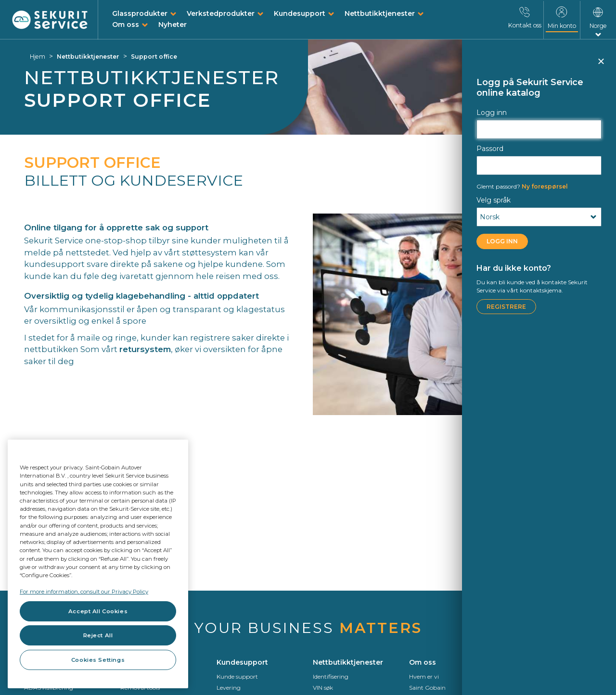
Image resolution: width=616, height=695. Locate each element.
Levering (229, 688)
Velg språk (494, 200)
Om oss (126, 25)
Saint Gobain (427, 688)
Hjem (38, 57)
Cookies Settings (98, 660)
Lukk (600, 65)
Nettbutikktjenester (380, 13)
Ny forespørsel (522, 186)
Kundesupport (300, 13)
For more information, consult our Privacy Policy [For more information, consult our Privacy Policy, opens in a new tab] (84, 592)
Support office (154, 57)
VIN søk (323, 688)
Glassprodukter (140, 13)
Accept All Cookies (98, 611)
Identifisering (331, 676)
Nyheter (173, 25)
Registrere (506, 307)
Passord (490, 149)
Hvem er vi (424, 676)
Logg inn (492, 113)
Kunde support (237, 676)
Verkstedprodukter (221, 13)
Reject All (98, 635)
